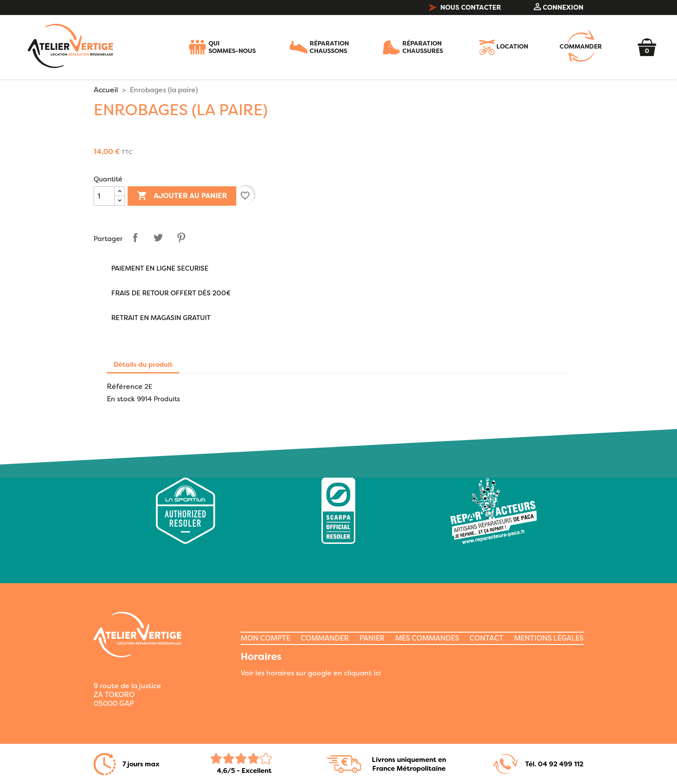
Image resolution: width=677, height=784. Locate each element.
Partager (135, 237)
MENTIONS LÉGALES (549, 638)
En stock (121, 399)
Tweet (158, 237)
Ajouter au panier (182, 196)
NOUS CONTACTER (465, 8)
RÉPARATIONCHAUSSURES (423, 47)
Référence (125, 387)
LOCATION (512, 47)
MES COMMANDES (427, 638)
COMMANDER (581, 47)
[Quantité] (104, 196)
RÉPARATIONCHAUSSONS (329, 47)
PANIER (372, 638)
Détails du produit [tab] (143, 365)
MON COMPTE (265, 638)
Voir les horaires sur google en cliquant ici (311, 673)
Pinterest (181, 237)
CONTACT (486, 638)
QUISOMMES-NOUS (232, 47)
